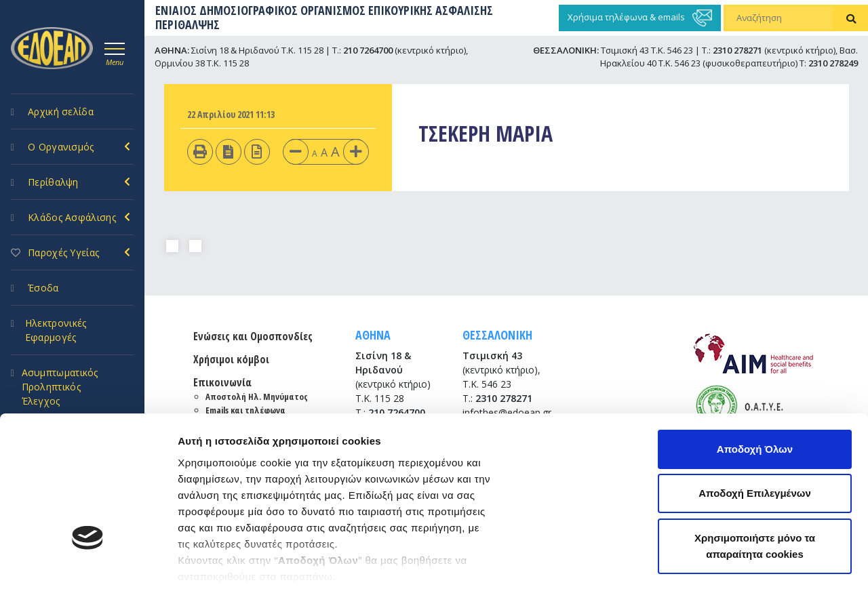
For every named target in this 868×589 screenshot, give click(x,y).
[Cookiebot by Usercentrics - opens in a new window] (88, 563)
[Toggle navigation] (115, 52)
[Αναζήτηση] (779, 18)
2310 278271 (737, 50)
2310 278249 (833, 63)
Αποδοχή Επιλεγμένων (755, 379)
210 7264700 (368, 50)
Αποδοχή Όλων (755, 334)
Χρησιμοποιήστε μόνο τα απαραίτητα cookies (755, 431)
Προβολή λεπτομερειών (236, 562)
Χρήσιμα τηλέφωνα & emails (640, 18)
